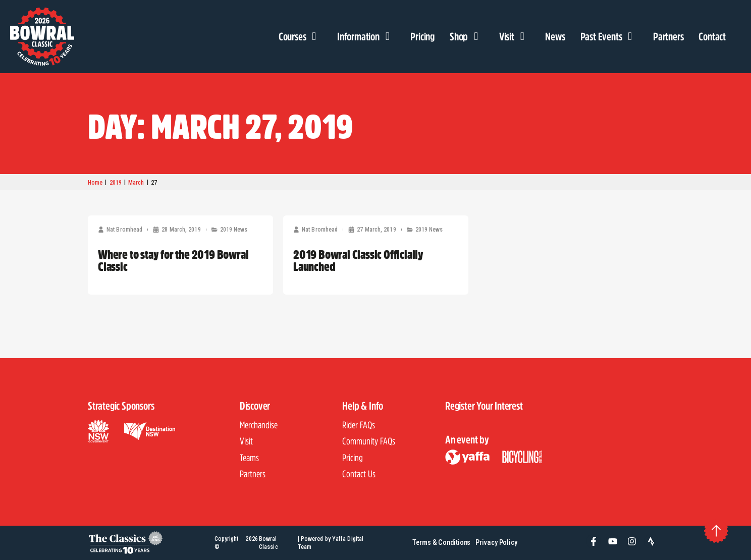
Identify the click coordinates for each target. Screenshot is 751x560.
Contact (712, 36)
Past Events (609, 36)
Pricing (422, 36)
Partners (668, 36)
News (555, 36)
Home (95, 183)
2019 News (234, 230)
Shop (467, 36)
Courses (300, 36)
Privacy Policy (496, 543)
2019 (116, 183)
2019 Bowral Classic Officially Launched (358, 260)
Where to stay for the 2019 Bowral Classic (173, 260)
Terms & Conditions (441, 543)
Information (366, 36)
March (136, 183)
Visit (515, 36)
